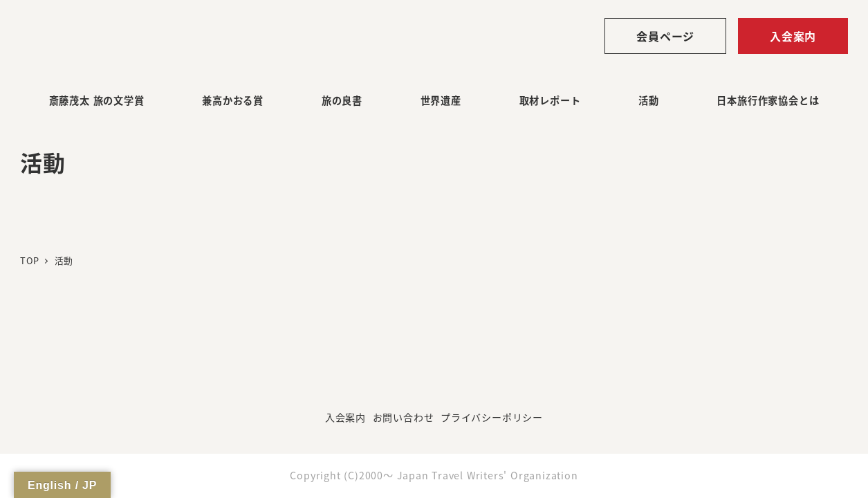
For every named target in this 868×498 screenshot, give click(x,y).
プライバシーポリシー (492, 417)
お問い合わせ (404, 417)
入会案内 (793, 36)
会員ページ (665, 36)
